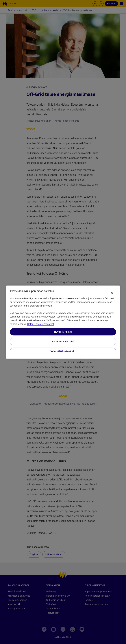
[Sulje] (112, 293)
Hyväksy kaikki (63, 332)
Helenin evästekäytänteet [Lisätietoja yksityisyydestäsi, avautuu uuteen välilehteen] (41, 324)
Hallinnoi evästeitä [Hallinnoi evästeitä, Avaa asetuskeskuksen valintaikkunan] (63, 341)
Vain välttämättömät (63, 351)
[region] (63, 322)
